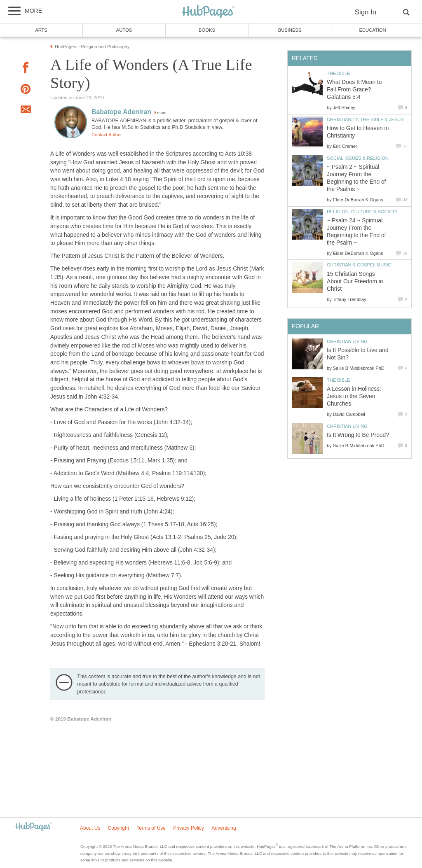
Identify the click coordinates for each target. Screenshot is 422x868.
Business (290, 30)
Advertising (224, 828)
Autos (124, 30)
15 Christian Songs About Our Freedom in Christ (355, 281)
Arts (41, 30)
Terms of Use (151, 828)
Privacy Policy (189, 828)
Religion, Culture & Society (362, 212)
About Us (90, 828)
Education (372, 30)
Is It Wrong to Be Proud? (358, 435)
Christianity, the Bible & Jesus (365, 119)
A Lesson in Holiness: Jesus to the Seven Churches (354, 396)
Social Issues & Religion (358, 158)
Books (207, 30)
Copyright (118, 828)
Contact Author (107, 135)
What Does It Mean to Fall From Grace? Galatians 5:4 (354, 90)
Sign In (366, 12)
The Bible (338, 73)
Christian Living (347, 341)
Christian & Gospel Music (359, 265)
